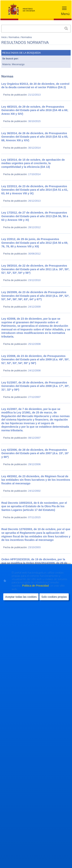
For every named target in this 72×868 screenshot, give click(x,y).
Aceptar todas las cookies (21, 597)
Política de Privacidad (36, 586)
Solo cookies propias (54, 597)
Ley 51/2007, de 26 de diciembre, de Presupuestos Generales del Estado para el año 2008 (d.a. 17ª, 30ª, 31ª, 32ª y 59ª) (35, 386)
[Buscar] (36, 29)
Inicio (4, 37)
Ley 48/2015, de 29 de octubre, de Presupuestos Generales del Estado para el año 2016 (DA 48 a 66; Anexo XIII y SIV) (35, 110)
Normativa (14, 37)
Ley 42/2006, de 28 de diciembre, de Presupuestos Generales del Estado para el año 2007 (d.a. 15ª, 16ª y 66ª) (35, 453)
